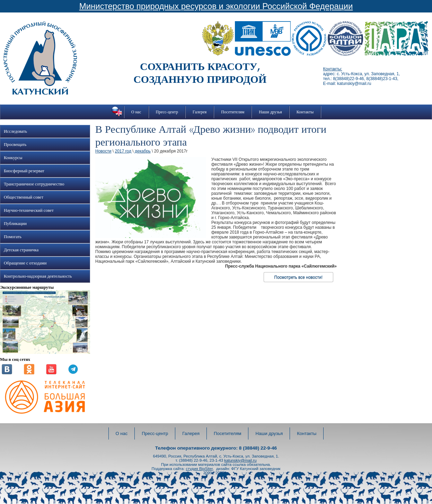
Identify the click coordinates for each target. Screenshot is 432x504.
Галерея (200, 112)
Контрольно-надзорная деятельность (38, 276)
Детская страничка (21, 250)
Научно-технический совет (29, 210)
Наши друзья (270, 112)
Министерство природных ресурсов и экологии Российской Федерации (216, 6)
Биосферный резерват (24, 171)
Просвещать (15, 145)
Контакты (305, 112)
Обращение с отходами (25, 263)
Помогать (13, 237)
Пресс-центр (167, 112)
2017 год (123, 151)
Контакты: (333, 69)
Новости (103, 151)
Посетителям (233, 112)
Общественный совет (24, 197)
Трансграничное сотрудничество (34, 184)
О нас (136, 112)
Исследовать (15, 131)
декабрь (143, 151)
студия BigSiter (199, 469)
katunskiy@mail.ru (240, 460)
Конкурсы (13, 158)
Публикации (15, 224)
